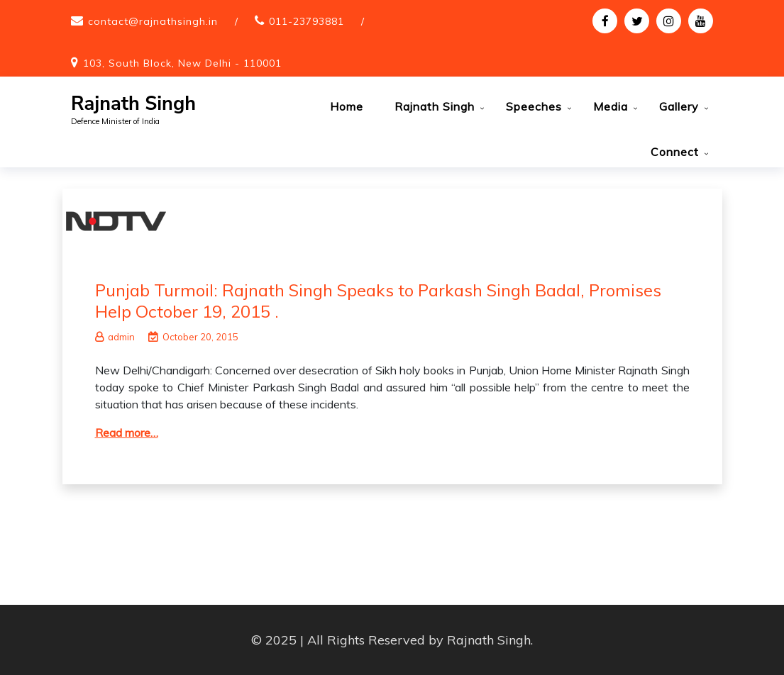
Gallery (679, 106)
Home (347, 106)
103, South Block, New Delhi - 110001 (182, 63)
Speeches (534, 106)
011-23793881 (307, 21)
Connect (675, 152)
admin (115, 337)
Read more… (127, 433)
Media (611, 106)
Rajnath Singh (133, 104)
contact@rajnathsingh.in (153, 21)
